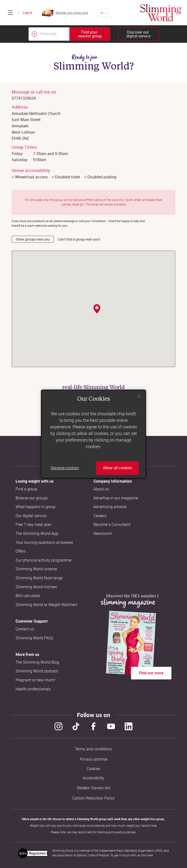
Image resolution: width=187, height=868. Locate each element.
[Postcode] (49, 34)
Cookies (93, 769)
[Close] (139, 396)
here (150, 855)
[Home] (161, 13)
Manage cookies (65, 468)
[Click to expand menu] (10, 13)
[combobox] (69, 34)
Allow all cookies (117, 468)
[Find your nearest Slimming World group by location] (34, 34)
